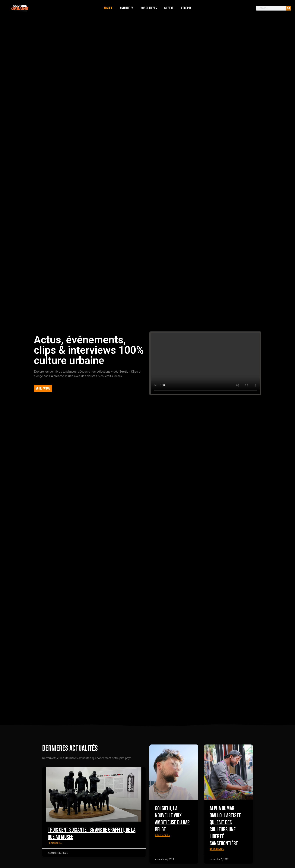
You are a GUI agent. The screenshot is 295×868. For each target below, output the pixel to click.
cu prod (169, 8)
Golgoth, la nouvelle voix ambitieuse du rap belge (172, 819)
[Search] (289, 8)
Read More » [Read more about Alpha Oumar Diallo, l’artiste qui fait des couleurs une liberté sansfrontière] (217, 849)
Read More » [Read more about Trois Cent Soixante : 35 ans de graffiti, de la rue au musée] (55, 843)
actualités (127, 8)
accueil (108, 8)
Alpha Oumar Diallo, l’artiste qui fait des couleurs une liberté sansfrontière (225, 826)
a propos (186, 8)
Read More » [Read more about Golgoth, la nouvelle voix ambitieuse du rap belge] (162, 835)
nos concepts (149, 8)
